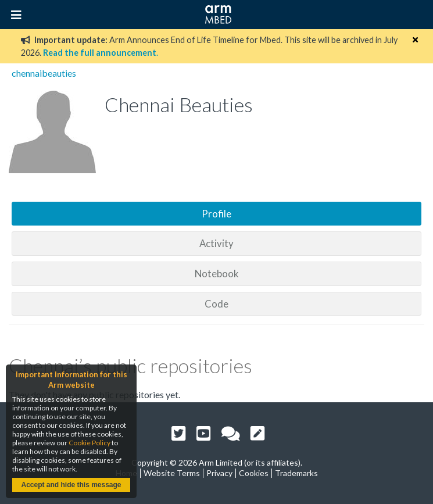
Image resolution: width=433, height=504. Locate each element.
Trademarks (296, 473)
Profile (216, 214)
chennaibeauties (44, 73)
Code (216, 304)
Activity (216, 243)
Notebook (217, 274)
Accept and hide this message (71, 485)
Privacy (219, 473)
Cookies (254, 473)
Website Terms (172, 473)
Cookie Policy (90, 443)
